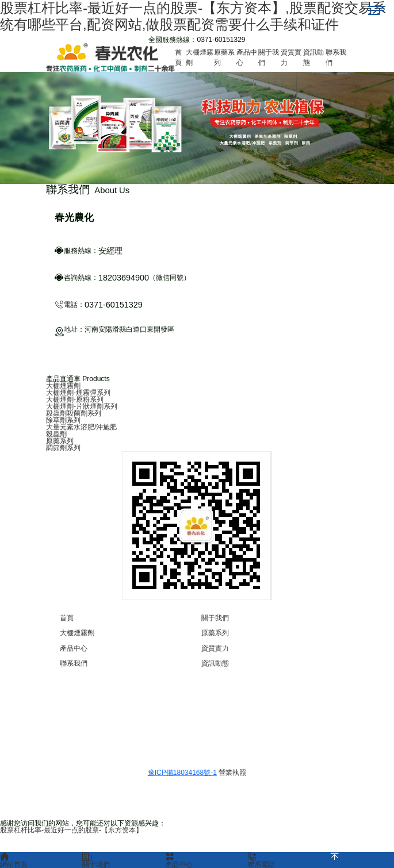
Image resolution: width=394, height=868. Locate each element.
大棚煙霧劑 (63, 386)
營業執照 (232, 773)
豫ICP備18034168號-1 (182, 773)
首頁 (67, 618)
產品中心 (74, 648)
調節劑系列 (63, 448)
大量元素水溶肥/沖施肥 (81, 427)
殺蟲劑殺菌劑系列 (74, 413)
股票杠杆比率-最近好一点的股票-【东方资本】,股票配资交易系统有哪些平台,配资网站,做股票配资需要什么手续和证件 (193, 16)
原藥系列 (60, 441)
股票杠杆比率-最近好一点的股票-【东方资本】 (71, 830)
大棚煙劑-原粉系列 (75, 400)
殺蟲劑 (56, 434)
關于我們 (215, 618)
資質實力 (215, 648)
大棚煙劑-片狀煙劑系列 (82, 406)
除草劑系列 (63, 420)
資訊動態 (215, 663)
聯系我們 (74, 663)
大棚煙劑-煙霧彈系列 (78, 393)
